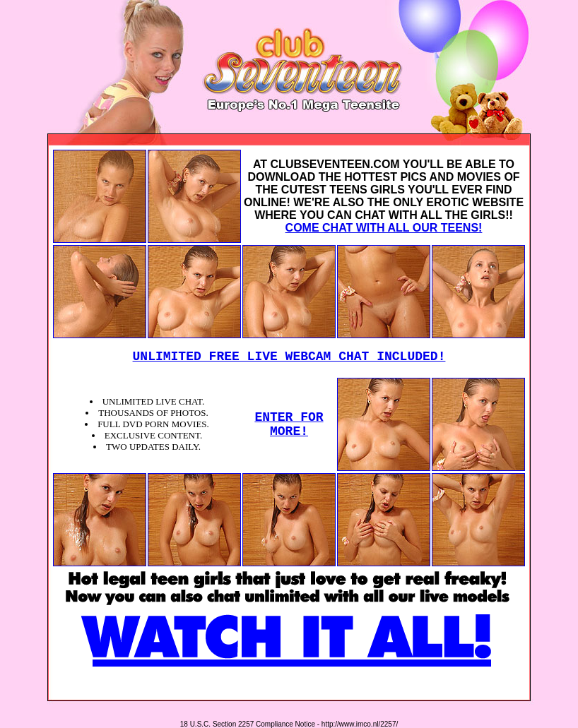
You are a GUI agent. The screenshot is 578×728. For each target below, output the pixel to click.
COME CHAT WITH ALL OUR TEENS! (384, 228)
